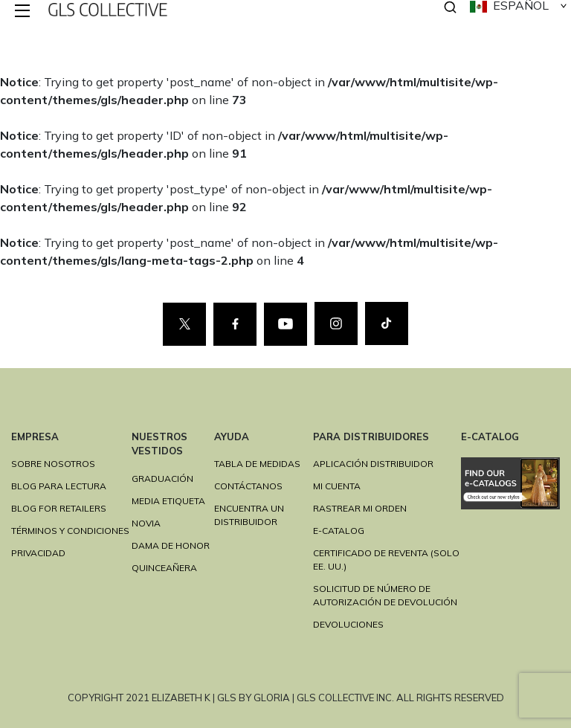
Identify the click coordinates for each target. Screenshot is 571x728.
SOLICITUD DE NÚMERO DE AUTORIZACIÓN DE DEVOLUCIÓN (385, 595)
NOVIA (146, 523)
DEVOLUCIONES (348, 624)
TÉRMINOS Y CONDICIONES (70, 531)
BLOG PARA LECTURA (59, 486)
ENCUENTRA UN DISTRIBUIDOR (249, 515)
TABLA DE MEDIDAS (257, 464)
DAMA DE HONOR (171, 545)
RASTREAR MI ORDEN (360, 508)
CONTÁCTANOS (248, 486)
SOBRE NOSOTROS (53, 464)
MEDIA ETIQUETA (168, 501)
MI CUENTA (337, 486)
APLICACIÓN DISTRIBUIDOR (373, 464)
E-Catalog (339, 531)
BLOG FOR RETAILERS (59, 508)
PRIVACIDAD (38, 553)
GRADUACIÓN (162, 479)
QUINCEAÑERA (164, 568)
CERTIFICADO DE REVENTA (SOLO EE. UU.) (386, 560)
